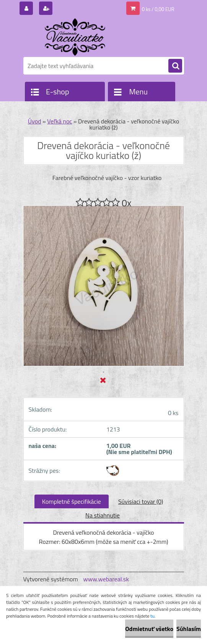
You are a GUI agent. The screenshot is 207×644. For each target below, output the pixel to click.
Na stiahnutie (103, 515)
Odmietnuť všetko (149, 629)
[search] (175, 66)
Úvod (35, 121)
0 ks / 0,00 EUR (158, 9)
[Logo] (76, 37)
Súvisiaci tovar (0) (141, 501)
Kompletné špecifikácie (72, 501)
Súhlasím (189, 629)
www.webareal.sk (106, 579)
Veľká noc (59, 121)
